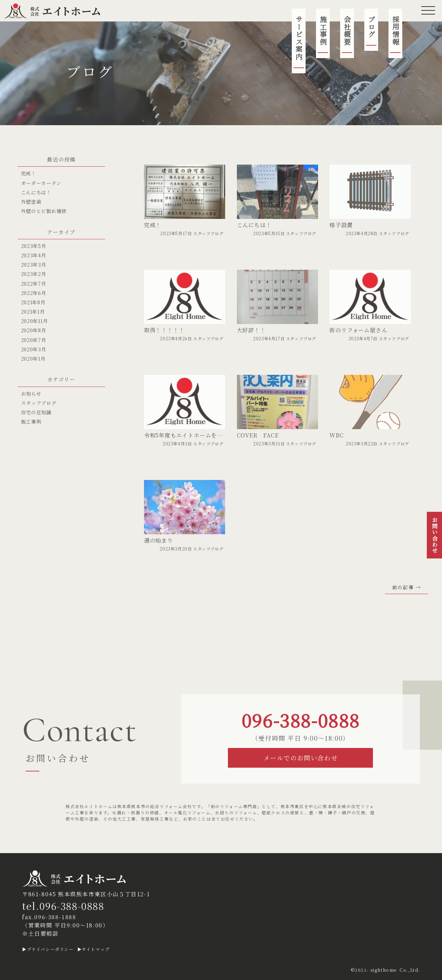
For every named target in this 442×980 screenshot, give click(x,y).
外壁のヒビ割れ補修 (44, 211)
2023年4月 (34, 255)
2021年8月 (33, 302)
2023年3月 (34, 265)
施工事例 (323, 30)
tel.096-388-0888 (63, 906)
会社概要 (347, 30)
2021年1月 (33, 312)
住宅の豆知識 (36, 412)
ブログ (371, 27)
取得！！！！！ (164, 330)
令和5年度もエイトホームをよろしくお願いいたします (215, 435)
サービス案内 (299, 38)
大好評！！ (251, 330)
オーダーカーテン (41, 183)
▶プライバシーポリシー (48, 949)
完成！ (153, 225)
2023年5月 (34, 246)
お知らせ (31, 394)
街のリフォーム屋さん (358, 330)
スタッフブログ (208, 233)
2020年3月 (34, 349)
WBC (337, 435)
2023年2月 (34, 274)
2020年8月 (34, 330)
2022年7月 (34, 284)
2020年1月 (33, 359)
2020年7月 (34, 340)
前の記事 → (407, 588)
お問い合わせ (435, 535)
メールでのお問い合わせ (301, 758)
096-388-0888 (301, 720)
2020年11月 (35, 321)
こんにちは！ (254, 225)
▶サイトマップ (94, 949)
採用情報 (396, 30)
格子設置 (341, 225)
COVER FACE (258, 435)
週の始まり (158, 540)
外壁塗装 (31, 202)
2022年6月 (34, 293)
